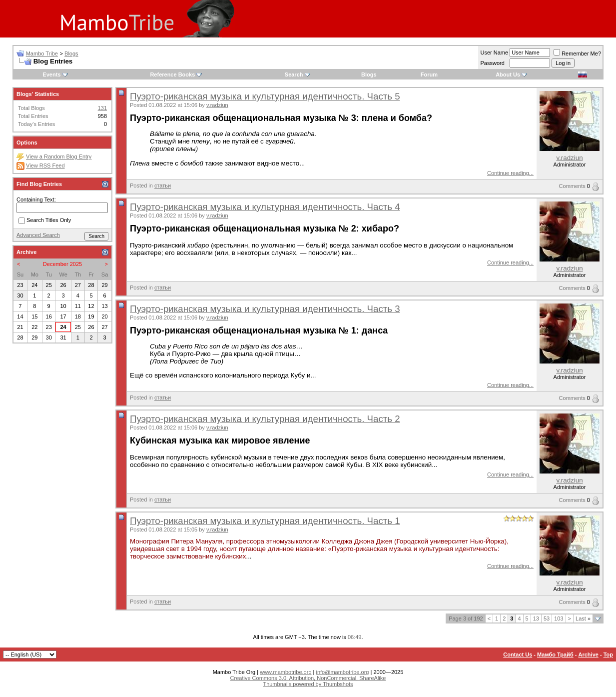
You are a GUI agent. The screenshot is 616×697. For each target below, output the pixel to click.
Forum (429, 74)
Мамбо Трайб (555, 654)
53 (547, 618)
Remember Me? (577, 53)
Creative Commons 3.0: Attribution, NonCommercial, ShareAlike (308, 678)
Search (294, 74)
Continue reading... (510, 173)
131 (102, 108)
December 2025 (62, 264)
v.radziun (217, 105)
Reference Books (172, 74)
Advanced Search (38, 235)
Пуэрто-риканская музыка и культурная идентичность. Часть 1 (265, 521)
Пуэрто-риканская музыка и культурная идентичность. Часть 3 (265, 309)
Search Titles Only (45, 220)
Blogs (71, 53)
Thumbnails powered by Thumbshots (308, 684)
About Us (508, 74)
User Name (495, 52)
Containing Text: (36, 199)
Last (583, 618)
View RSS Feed (45, 165)
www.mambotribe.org (286, 672)
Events (51, 74)
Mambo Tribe (42, 53)
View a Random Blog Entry (59, 156)
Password (493, 63)
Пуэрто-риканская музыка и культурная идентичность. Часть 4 (265, 207)
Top (608, 654)
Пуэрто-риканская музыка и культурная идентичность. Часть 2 (265, 419)
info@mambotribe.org (343, 672)
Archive (589, 654)
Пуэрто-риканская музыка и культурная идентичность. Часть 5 (265, 96)
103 (559, 618)
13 (536, 618)
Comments (572, 186)
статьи (163, 185)
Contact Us (518, 654)
